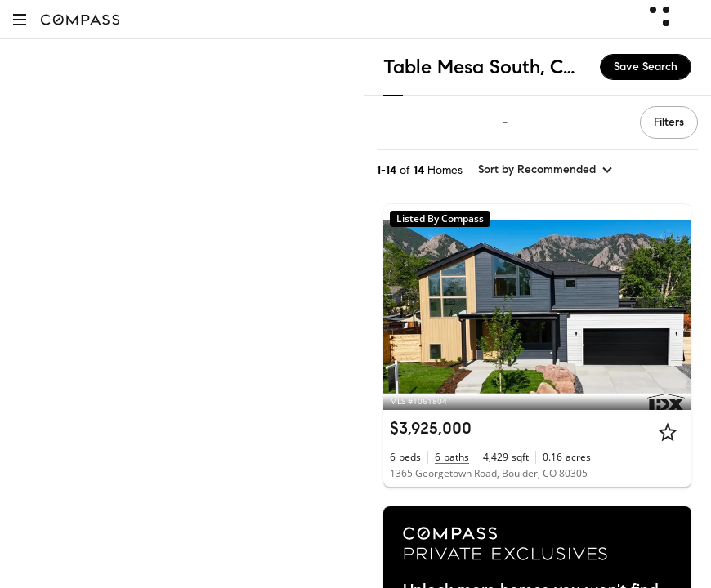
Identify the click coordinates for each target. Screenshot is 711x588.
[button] (20, 19)
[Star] (668, 432)
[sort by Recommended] (546, 170)
